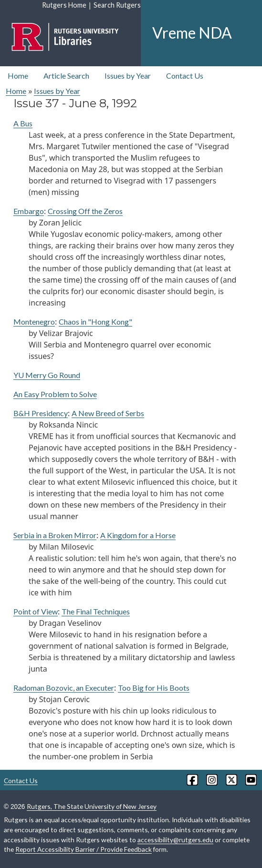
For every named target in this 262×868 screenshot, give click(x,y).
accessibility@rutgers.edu (175, 840)
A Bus (23, 123)
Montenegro (34, 322)
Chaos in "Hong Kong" (95, 322)
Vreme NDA (192, 33)
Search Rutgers (117, 5)
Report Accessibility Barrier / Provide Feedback (84, 849)
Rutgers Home (64, 5)
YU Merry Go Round (47, 375)
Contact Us (185, 76)
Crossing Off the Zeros (85, 211)
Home (18, 76)
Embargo (29, 211)
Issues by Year (128, 76)
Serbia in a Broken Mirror (55, 535)
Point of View (36, 611)
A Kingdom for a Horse (138, 535)
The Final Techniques (96, 611)
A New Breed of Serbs (108, 413)
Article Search (66, 76)
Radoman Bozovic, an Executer (64, 688)
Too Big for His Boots (154, 688)
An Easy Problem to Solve (55, 394)
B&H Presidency (41, 413)
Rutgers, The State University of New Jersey (92, 806)
